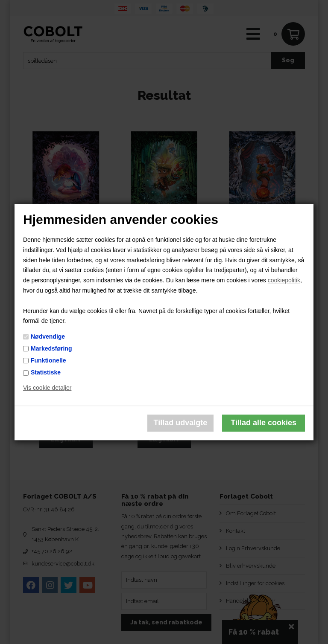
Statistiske (46, 372)
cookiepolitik (284, 280)
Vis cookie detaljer (47, 388)
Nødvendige (48, 337)
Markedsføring (51, 348)
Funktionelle (48, 360)
